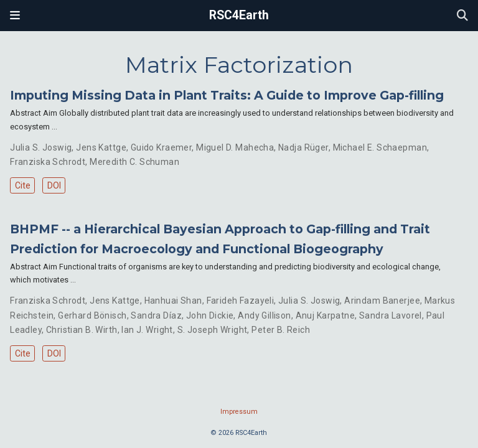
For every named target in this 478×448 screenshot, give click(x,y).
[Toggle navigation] (15, 16)
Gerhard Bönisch (92, 315)
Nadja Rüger (303, 147)
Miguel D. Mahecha (235, 147)
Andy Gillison (264, 315)
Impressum (239, 412)
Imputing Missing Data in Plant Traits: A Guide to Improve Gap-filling (227, 95)
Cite (23, 185)
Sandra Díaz (156, 315)
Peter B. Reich (281, 330)
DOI (54, 185)
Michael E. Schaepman (380, 147)
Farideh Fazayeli (241, 301)
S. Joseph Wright (213, 330)
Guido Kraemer (161, 147)
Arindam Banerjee (382, 301)
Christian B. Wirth (82, 330)
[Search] (462, 16)
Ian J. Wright (147, 330)
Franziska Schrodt (48, 162)
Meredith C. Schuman (134, 162)
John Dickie (210, 315)
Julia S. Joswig (41, 147)
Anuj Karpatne (325, 315)
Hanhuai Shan (173, 301)
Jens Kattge (101, 147)
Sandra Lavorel (391, 315)
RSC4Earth (239, 15)
